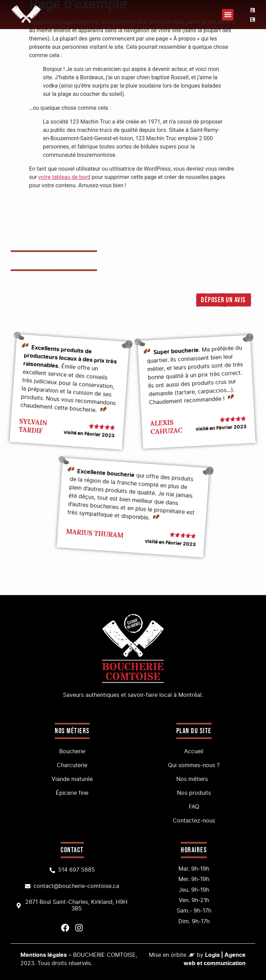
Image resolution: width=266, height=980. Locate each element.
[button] (228, 15)
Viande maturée (72, 779)
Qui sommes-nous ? (194, 765)
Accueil (194, 752)
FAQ (194, 807)
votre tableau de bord (64, 177)
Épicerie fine (72, 793)
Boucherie (72, 752)
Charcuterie (72, 765)
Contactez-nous (194, 821)
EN (253, 20)
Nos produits (194, 793)
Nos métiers (194, 779)
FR (253, 11)
